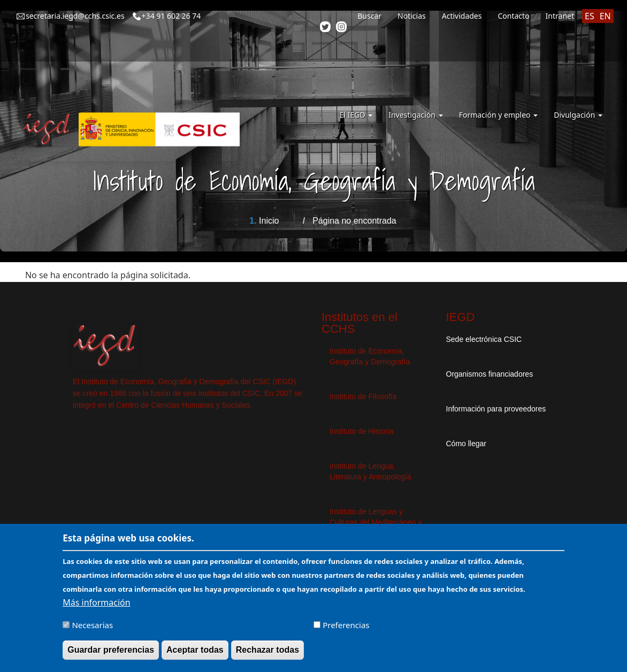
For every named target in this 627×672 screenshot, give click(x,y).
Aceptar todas (195, 655)
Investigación (415, 115)
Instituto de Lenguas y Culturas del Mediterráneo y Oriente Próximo (376, 522)
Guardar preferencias (111, 655)
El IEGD (356, 115)
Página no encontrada (354, 221)
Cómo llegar (466, 444)
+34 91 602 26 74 (171, 16)
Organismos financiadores (490, 374)
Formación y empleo (499, 115)
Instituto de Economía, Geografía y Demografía (370, 356)
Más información (96, 607)
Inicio (269, 221)
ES (590, 16)
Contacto (513, 16)
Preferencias (346, 630)
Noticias (412, 16)
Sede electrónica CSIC (484, 339)
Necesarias (92, 630)
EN (605, 16)
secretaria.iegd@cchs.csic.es (75, 16)
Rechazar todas (267, 655)
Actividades (462, 16)
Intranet (560, 16)
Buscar (369, 16)
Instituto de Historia (362, 431)
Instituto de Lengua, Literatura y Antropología (370, 471)
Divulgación (578, 115)
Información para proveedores (496, 409)
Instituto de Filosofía (363, 396)
